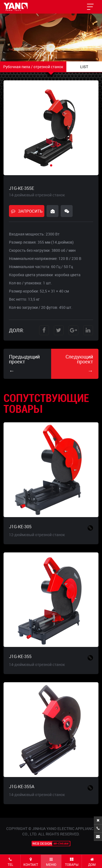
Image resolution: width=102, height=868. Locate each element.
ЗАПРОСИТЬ (27, 211)
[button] (51, 165)
